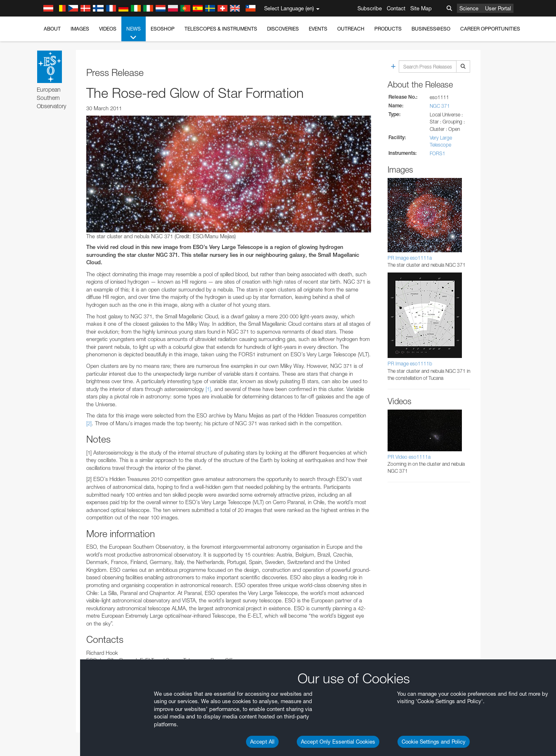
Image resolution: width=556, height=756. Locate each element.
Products (388, 29)
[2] (89, 423)
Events (318, 29)
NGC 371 (440, 106)
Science (469, 8)
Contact (396, 8)
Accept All (262, 742)
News (134, 33)
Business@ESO (431, 29)
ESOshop (163, 29)
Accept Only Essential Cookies (338, 742)
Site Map (421, 8)
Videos (108, 29)
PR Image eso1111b (410, 364)
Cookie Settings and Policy (434, 742)
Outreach (351, 29)
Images (80, 29)
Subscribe (370, 8)
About (52, 29)
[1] (208, 389)
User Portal (498, 8)
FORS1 (438, 153)
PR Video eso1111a (409, 457)
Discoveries (283, 29)
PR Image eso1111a (410, 258)
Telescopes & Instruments (221, 29)
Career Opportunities (490, 29)
